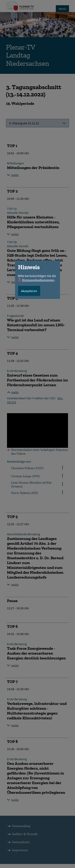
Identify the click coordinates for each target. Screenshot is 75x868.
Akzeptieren (29, 291)
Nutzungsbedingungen (38, 280)
